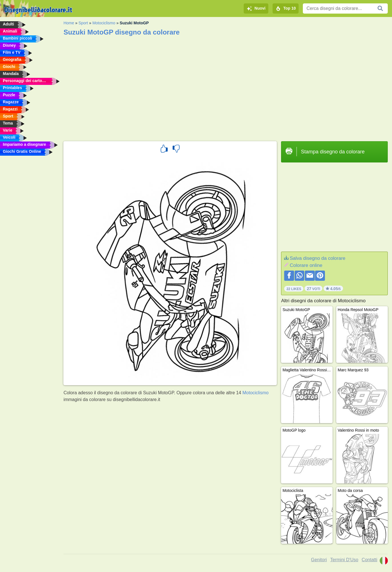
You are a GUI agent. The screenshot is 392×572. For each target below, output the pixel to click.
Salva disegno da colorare (318, 258)
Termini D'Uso (344, 560)
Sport (83, 23)
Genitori (319, 560)
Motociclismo (104, 23)
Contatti (369, 560)
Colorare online (306, 265)
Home (69, 23)
